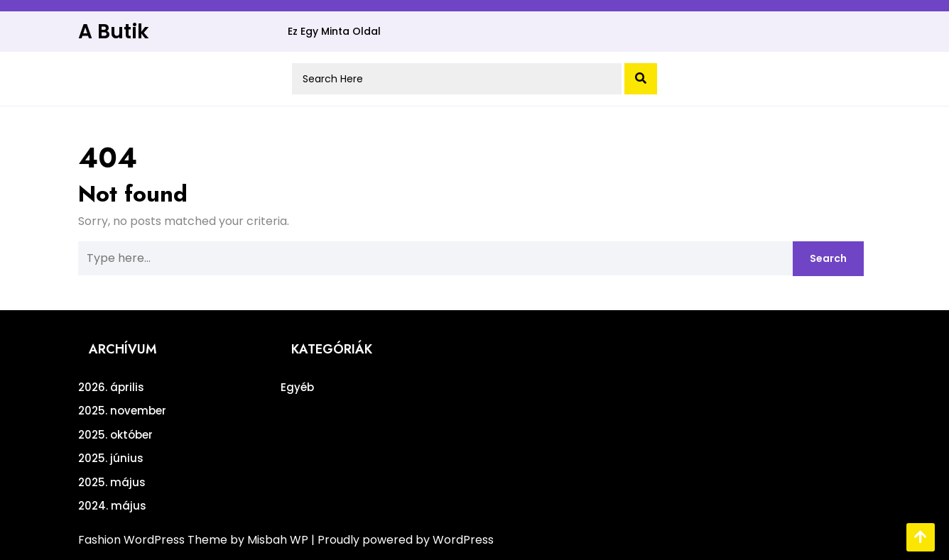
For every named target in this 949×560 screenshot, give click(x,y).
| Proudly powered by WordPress (402, 540)
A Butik (114, 32)
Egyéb (297, 387)
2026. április (111, 387)
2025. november (122, 411)
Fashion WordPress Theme (154, 540)
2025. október (115, 435)
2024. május (112, 506)
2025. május (112, 482)
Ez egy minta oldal (334, 31)
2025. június (111, 458)
